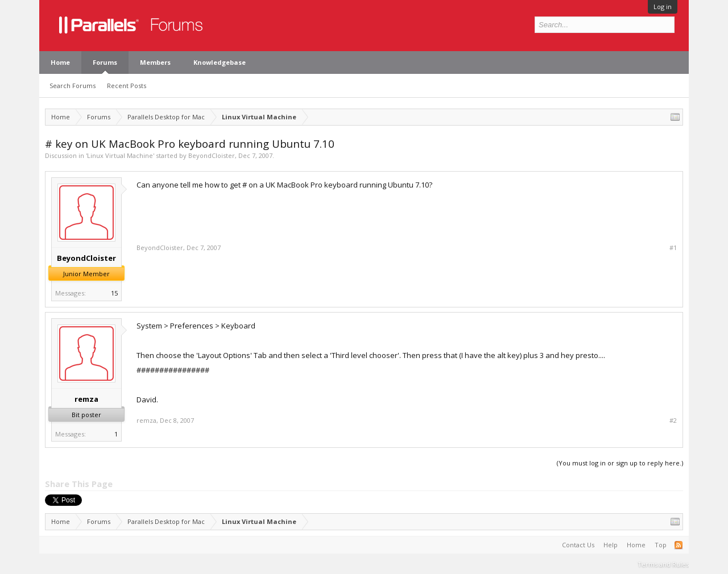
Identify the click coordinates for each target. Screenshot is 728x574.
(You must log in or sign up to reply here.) (620, 463)
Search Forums (73, 86)
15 (114, 293)
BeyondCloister (212, 155)
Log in (663, 7)
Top (661, 545)
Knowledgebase (220, 62)
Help (611, 545)
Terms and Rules (663, 564)
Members (155, 62)
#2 (673, 421)
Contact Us (578, 545)
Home (60, 62)
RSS (679, 545)
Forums (105, 62)
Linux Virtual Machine (120, 155)
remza (86, 399)
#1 (673, 248)
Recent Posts (127, 86)
